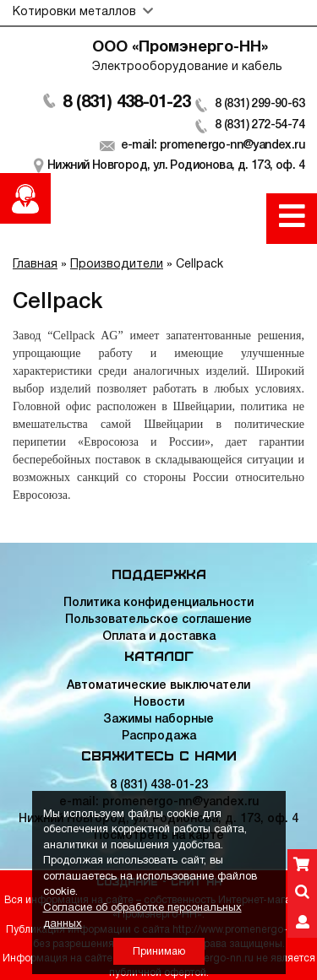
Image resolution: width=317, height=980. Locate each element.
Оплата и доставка (159, 637)
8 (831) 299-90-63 (260, 104)
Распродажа (159, 736)
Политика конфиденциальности (158, 603)
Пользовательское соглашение (158, 620)
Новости (159, 703)
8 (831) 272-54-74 (260, 125)
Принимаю (159, 952)
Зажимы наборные (158, 720)
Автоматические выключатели (158, 686)
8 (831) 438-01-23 (126, 103)
